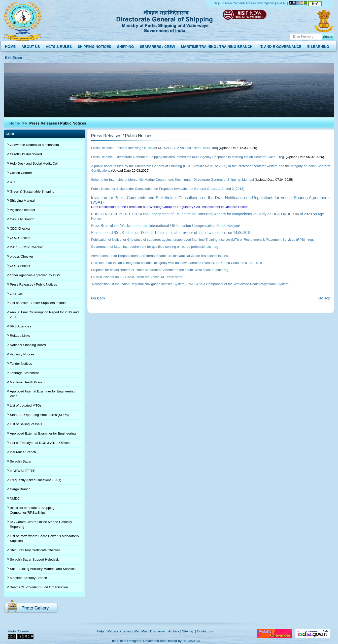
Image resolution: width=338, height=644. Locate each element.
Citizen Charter (21, 173)
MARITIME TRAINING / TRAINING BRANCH (217, 45)
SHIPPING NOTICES (94, 45)
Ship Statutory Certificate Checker (35, 550)
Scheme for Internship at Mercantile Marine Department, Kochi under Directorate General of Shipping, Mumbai (173, 180)
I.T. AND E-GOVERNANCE (280, 45)
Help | (101, 631)
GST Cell (16, 294)
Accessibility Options (260, 3)
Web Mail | (141, 631)
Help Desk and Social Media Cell (34, 163)
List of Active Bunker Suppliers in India (38, 303)
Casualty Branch (22, 219)
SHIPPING (126, 45)
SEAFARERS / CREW (157, 45)
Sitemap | (189, 631)
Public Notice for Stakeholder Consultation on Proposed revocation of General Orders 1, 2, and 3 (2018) (168, 189)
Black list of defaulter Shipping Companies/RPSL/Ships (32, 510)
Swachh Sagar (21, 461)
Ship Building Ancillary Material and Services (43, 569)
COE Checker (20, 266)
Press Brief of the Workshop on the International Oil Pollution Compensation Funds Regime (165, 225)
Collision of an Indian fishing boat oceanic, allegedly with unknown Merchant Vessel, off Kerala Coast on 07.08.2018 (177, 263)
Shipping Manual (22, 201)
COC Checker (20, 238)
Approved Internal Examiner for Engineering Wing (42, 394)
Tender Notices (21, 364)
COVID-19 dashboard (26, 154)
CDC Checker (20, 228)
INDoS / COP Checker (26, 247)
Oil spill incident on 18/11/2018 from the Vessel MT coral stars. (137, 277)
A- (278, 3)
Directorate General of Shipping (165, 20)
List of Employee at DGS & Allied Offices (40, 443)
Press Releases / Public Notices (33, 284)
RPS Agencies (21, 326)
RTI (12, 182)
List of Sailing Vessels (26, 424)
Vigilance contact (22, 210)
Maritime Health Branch (27, 382)
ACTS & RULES (59, 45)
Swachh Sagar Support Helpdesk (34, 559)
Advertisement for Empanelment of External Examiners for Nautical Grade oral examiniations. (160, 256)
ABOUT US (31, 45)
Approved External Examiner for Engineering (43, 433)
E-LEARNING (318, 45)
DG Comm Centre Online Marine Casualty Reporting (41, 524)
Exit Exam (13, 57)
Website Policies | (120, 631)
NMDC (15, 498)
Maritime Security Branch (28, 578)
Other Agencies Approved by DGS (35, 275)
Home (15, 123)
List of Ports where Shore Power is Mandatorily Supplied (44, 538)
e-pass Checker (22, 256)
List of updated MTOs (26, 405)
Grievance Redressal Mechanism (34, 145)
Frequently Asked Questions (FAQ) (36, 480)
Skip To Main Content (229, 3)
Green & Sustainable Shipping (32, 191)
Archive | (175, 631)
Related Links (20, 336)
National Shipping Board (28, 345)
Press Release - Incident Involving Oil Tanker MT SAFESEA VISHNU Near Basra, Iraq (155, 148)
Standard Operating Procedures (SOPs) (39, 415)
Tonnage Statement (24, 373)
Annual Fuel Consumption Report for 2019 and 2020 (44, 315)
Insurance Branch (23, 452)
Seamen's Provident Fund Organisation (39, 587)
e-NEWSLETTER (23, 471)
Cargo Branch (20, 489)
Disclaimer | (159, 631)
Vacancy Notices (22, 354)
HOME (10, 45)
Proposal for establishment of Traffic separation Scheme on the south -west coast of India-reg (160, 270)
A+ (285, 3)
